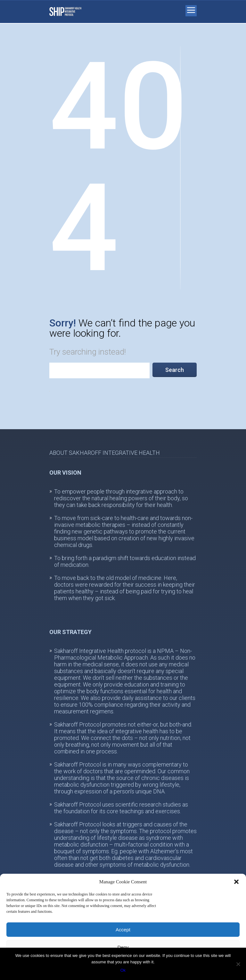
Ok (123, 970)
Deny (123, 947)
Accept (123, 930)
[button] (236, 882)
